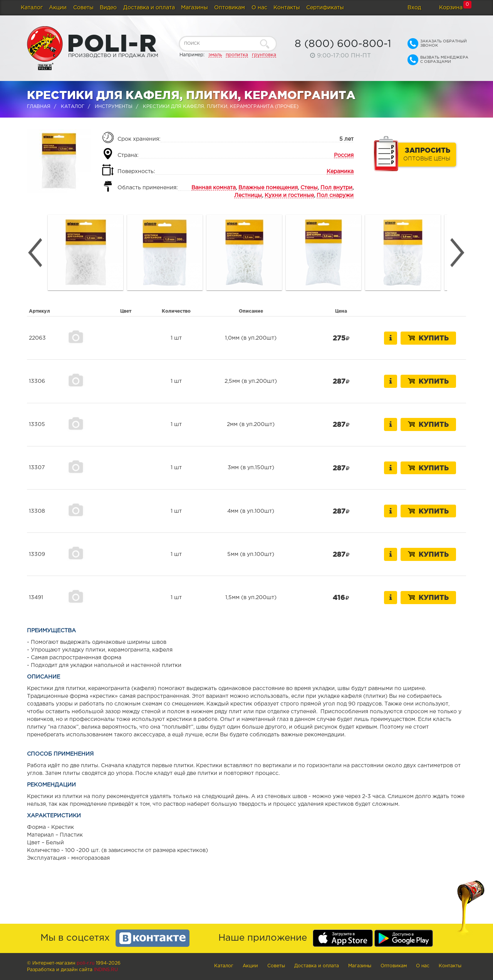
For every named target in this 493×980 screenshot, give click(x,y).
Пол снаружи (335, 195)
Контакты (287, 8)
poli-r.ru (86, 963)
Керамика (340, 172)
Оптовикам (230, 8)
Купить (428, 338)
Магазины (195, 8)
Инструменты (114, 107)
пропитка (237, 55)
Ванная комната (214, 188)
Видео (108, 8)
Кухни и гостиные (289, 195)
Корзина (451, 8)
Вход (414, 8)
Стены (309, 188)
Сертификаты (325, 8)
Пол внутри (336, 188)
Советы (83, 8)
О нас (259, 8)
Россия (344, 155)
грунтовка (264, 55)
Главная (39, 107)
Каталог (32, 8)
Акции (58, 8)
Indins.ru (106, 970)
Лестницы (248, 195)
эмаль (215, 55)
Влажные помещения (268, 188)
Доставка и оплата (149, 8)
